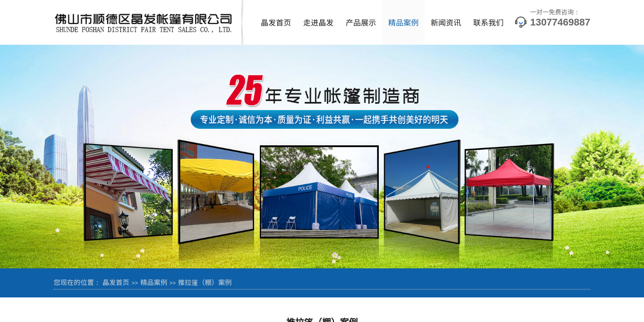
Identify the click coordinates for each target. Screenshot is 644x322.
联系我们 (488, 22)
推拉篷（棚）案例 (205, 282)
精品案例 (403, 22)
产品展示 (361, 22)
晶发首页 (276, 22)
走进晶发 (318, 22)
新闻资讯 (446, 22)
